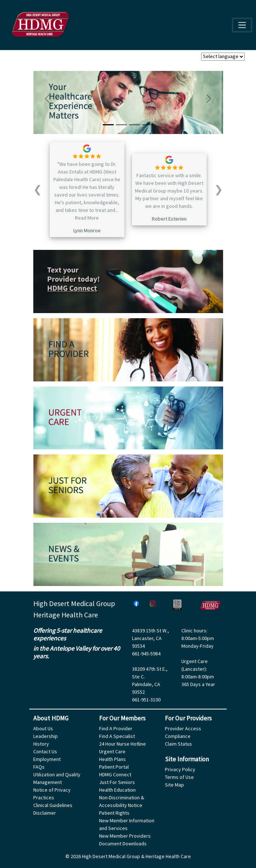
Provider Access (183, 728)
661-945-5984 (146, 654)
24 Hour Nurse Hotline (123, 744)
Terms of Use (179, 777)
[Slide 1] (108, 125)
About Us (43, 728)
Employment (47, 759)
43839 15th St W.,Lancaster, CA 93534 (150, 638)
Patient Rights (114, 813)
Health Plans (112, 759)
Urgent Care (112, 751)
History (41, 744)
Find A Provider (116, 728)
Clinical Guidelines (53, 805)
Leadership (46, 736)
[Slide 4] (148, 125)
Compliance (178, 736)
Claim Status (178, 744)
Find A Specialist (117, 736)
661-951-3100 (146, 700)
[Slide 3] (135, 125)
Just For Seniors (117, 782)
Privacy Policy (180, 769)
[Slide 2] (121, 125)
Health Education (117, 790)
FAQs (39, 767)
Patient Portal (114, 767)
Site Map (174, 785)
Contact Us (45, 751)
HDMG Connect (115, 774)
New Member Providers (125, 836)
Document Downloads (123, 844)
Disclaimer (45, 813)
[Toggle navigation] (242, 25)
